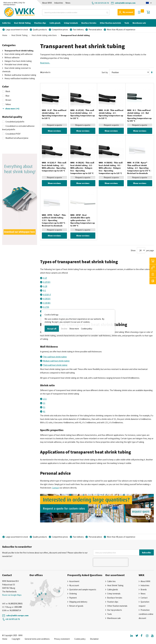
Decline (64, 329)
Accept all (52, 329)
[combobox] (76, 12)
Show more (74, 329)
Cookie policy (87, 329)
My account (128, 12)
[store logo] (13, 12)
